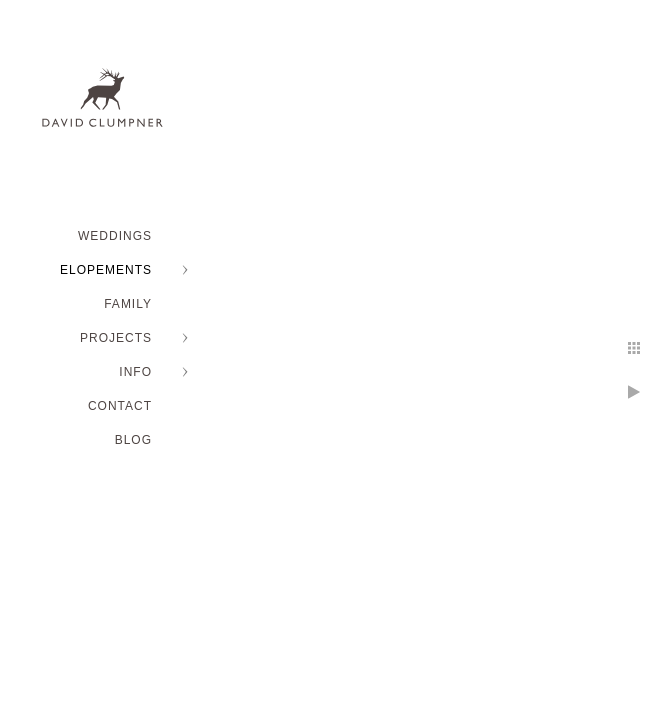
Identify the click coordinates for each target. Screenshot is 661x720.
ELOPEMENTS (106, 270)
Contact (120, 406)
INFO (135, 372)
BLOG (133, 440)
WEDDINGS (115, 236)
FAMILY (128, 304)
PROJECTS (116, 338)
